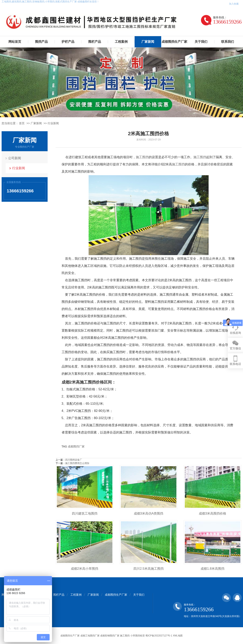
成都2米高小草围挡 (84, 569)
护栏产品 (68, 42)
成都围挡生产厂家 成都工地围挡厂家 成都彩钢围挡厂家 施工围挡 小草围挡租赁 (102, 636)
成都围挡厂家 (76, 446)
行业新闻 (53, 123)
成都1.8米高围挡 (212, 569)
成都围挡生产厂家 (174, 42)
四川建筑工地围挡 (85, 513)
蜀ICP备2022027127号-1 (159, 636)
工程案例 (121, 42)
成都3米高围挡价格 (212, 513)
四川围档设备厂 (74, 460)
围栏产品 (95, 42)
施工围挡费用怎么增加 (77, 463)
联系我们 (228, 42)
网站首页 (15, 42)
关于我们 (201, 42)
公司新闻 (15, 158)
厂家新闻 (148, 42)
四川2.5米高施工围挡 (148, 569)
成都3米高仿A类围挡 (149, 513)
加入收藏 (234, 4)
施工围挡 (142, 157)
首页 (22, 123)
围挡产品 (41, 42)
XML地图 (178, 636)
